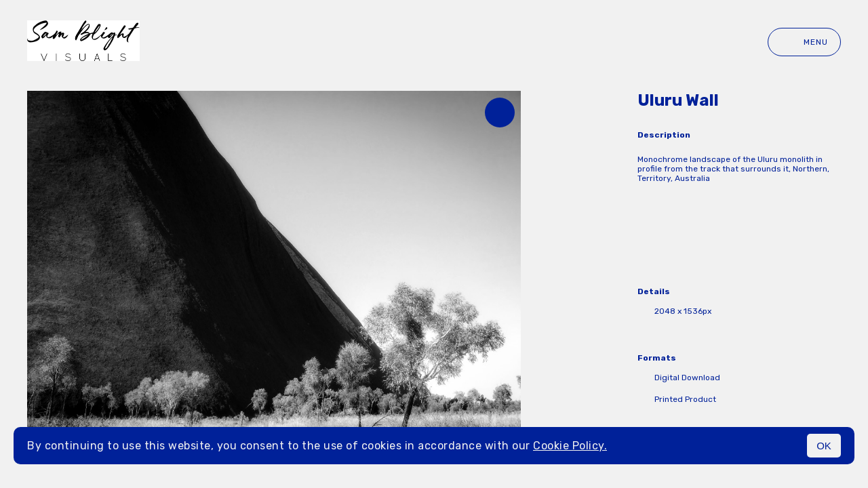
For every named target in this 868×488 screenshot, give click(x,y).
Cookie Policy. (570, 446)
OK (824, 446)
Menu (804, 42)
